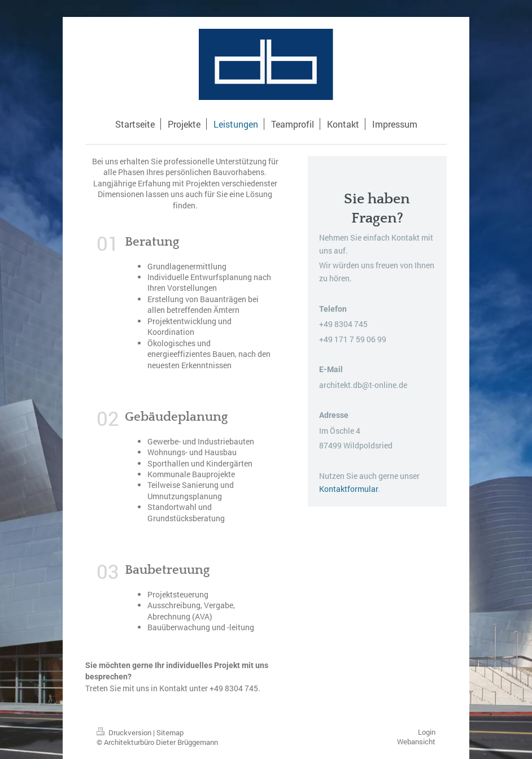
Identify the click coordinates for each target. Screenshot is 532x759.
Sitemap (170, 732)
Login (427, 732)
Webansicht (416, 741)
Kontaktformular (348, 489)
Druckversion (125, 732)
